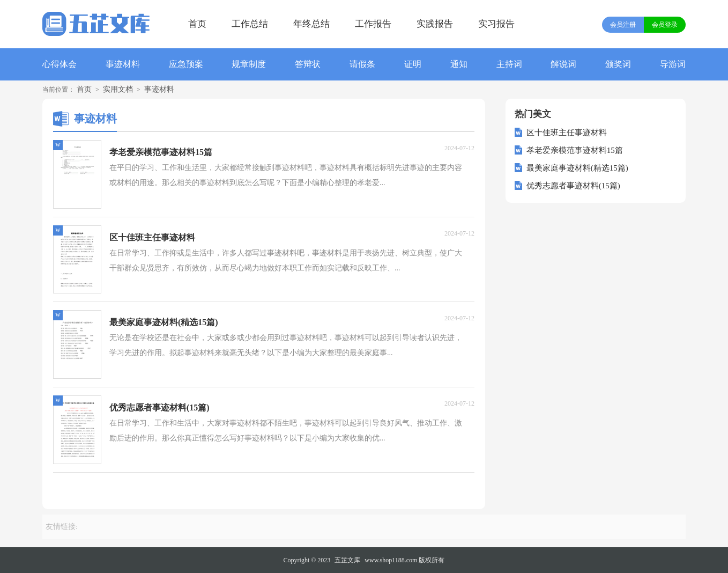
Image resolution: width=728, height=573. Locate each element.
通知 (459, 64)
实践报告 (435, 24)
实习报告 (496, 24)
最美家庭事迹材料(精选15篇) (577, 168)
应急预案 (186, 64)
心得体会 (60, 64)
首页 (197, 24)
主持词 (509, 64)
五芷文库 (347, 560)
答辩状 (308, 64)
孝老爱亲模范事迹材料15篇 (575, 150)
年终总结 (311, 24)
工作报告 (373, 24)
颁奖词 (618, 64)
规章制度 (249, 64)
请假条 (362, 64)
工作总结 (250, 24)
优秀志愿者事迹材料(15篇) (573, 186)
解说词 (563, 64)
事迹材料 (123, 64)
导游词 (673, 64)
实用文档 (118, 89)
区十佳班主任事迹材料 (567, 133)
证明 (413, 64)
